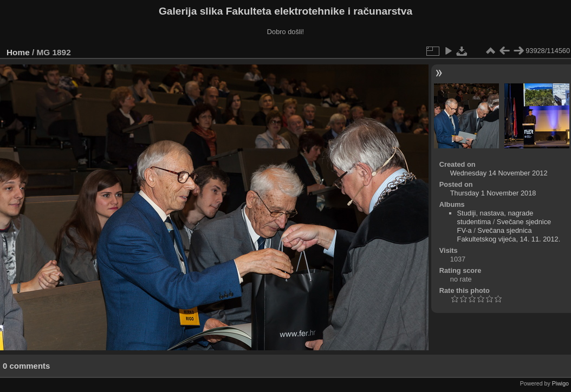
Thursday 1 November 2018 (493, 193)
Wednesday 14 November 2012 (499, 173)
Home (18, 52)
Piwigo (560, 383)
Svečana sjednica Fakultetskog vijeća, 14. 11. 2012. (509, 235)
